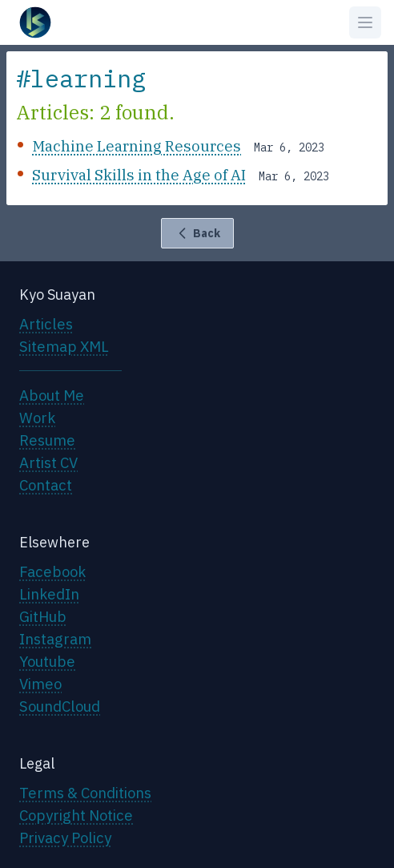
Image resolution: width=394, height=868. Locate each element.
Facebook (52, 571)
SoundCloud (60, 706)
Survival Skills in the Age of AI (139, 175)
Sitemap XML (64, 346)
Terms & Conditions (85, 793)
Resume (47, 440)
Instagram (55, 639)
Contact (46, 485)
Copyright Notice (76, 815)
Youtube (47, 661)
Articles (46, 324)
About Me (52, 395)
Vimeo (40, 684)
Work (37, 418)
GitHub (43, 616)
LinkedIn (49, 594)
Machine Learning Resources (137, 146)
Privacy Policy (65, 838)
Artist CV (48, 462)
